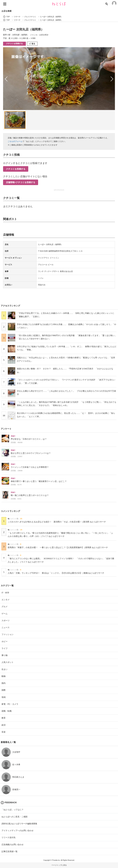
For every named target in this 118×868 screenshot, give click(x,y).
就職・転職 (7, 711)
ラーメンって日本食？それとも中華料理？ (30, 467)
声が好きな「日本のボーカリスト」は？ (29, 439)
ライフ (5, 648)
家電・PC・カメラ (10, 704)
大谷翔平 (16, 752)
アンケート (6, 429)
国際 (4, 690)
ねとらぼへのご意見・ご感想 (15, 817)
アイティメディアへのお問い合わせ (18, 831)
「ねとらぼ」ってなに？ (13, 810)
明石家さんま (18, 777)
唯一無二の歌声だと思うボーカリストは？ (30, 495)
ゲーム (5, 614)
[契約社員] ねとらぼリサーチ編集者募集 (19, 824)
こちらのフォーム (15, 141)
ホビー (5, 641)
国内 (4, 683)
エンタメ (6, 600)
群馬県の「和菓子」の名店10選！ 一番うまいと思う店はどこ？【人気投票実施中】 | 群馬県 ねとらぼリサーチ (58, 548)
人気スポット (8, 662)
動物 (4, 676)
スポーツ (6, 621)
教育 (4, 718)
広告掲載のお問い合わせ (13, 845)
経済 (4, 725)
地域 (4, 697)
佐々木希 (16, 765)
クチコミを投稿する (14, 44)
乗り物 (5, 655)
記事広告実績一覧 (10, 851)
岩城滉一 (16, 789)
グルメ (5, 607)
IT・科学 (5, 593)
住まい (5, 669)
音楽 (4, 732)
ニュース (6, 627)
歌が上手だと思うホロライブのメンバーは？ (31, 453)
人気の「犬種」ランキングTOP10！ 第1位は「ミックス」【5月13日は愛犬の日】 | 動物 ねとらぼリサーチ (56, 573)
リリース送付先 (9, 837)
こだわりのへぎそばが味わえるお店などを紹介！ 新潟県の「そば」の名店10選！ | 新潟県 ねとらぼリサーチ (57, 522)
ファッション (8, 634)
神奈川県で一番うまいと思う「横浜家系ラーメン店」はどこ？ (39, 481)
